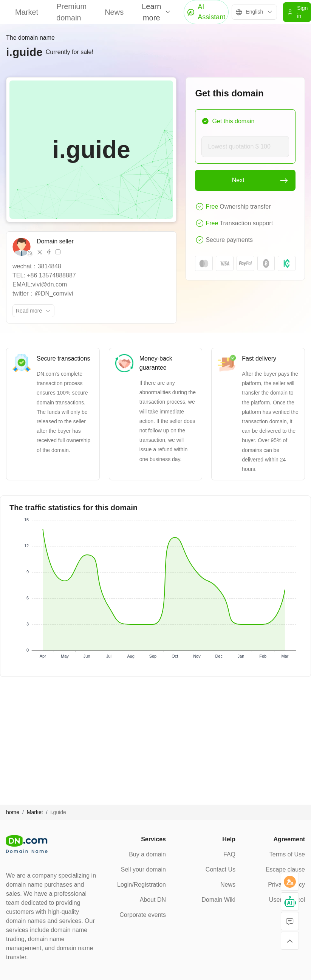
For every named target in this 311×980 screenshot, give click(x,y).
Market (27, 12)
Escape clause (285, 869)
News (114, 12)
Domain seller (55, 241)
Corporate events (143, 915)
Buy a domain (147, 854)
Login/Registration (142, 885)
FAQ (229, 854)
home (13, 812)
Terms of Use (287, 854)
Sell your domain (143, 869)
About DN (153, 900)
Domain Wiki (218, 900)
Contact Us (220, 869)
